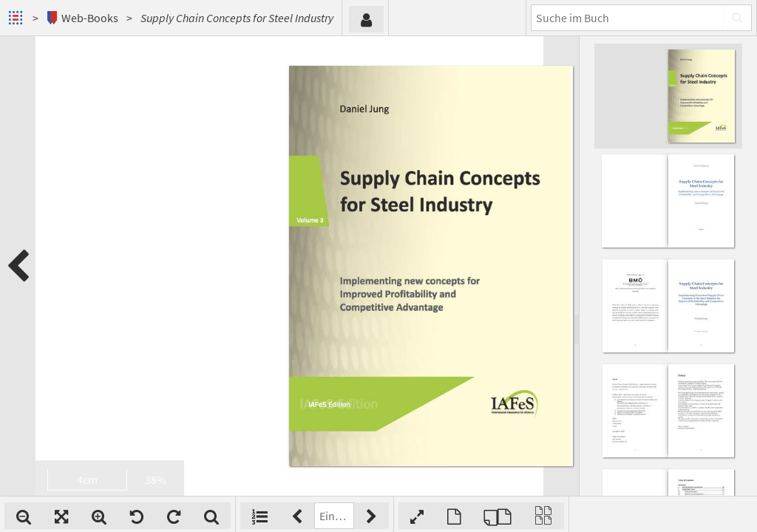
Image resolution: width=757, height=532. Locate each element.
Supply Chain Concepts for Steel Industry (237, 18)
